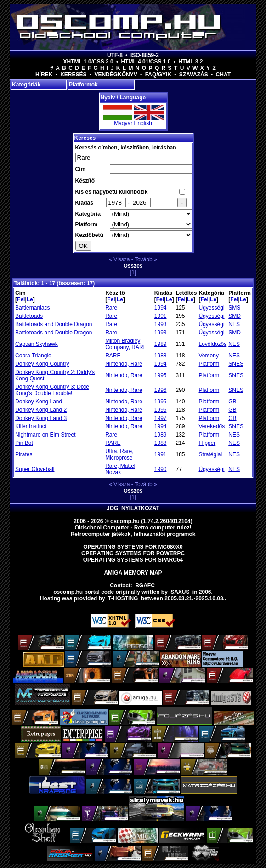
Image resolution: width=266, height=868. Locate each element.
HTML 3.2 (190, 62)
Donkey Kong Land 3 (41, 418)
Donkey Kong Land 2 (41, 410)
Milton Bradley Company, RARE (126, 344)
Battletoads (29, 316)
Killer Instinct (31, 426)
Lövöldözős (213, 344)
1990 (161, 469)
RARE (113, 356)
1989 (161, 344)
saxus (180, 592)
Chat (223, 75)
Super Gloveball (35, 469)
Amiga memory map (133, 573)
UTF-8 (115, 55)
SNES (236, 364)
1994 (161, 308)
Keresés (73, 75)
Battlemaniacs (32, 308)
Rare (111, 308)
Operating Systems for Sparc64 (133, 560)
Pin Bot (24, 443)
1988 (161, 356)
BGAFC (145, 586)
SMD (235, 316)
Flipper (207, 443)
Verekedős (212, 426)
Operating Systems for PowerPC (133, 553)
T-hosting (123, 598)
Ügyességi (212, 308)
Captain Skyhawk (37, 344)
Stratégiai (211, 454)
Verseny (209, 356)
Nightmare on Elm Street (45, 435)
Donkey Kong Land (39, 402)
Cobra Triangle (33, 356)
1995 (161, 375)
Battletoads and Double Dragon (54, 324)
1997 (161, 418)
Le (30, 299)
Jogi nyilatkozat (133, 508)
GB (232, 402)
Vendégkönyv (116, 75)
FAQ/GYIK (158, 75)
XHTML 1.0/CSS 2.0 (88, 62)
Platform (209, 364)
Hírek (44, 75)
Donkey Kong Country (42, 364)
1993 (161, 324)
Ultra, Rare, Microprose (119, 454)
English (143, 123)
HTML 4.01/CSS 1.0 (146, 62)
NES (234, 324)
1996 (161, 390)
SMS (234, 308)
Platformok (83, 85)
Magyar (123, 123)
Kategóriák (26, 85)
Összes (133, 266)
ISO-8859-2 (145, 55)
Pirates (24, 454)
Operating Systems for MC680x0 (133, 547)
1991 (161, 316)
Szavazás (194, 75)
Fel (21, 299)
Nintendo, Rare (124, 364)
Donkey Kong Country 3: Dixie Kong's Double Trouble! (52, 390)
